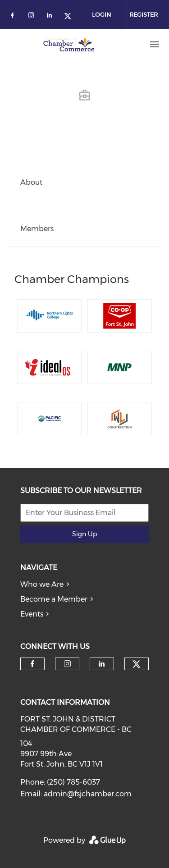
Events (32, 614)
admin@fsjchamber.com (88, 794)
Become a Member (54, 599)
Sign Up (84, 534)
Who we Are (42, 584)
